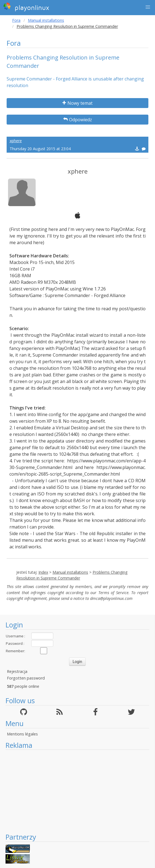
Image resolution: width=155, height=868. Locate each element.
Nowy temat (77, 103)
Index (43, 572)
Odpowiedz (78, 120)
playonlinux (26, 7)
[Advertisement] (77, 791)
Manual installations (46, 20)
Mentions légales (22, 734)
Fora (16, 20)
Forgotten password (26, 678)
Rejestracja (17, 671)
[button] (148, 7)
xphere (16, 141)
